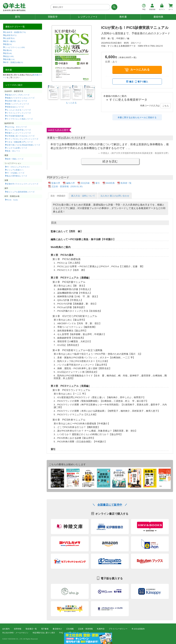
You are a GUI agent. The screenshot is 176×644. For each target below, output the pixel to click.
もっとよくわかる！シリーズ (19, 110)
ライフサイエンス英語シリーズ (20, 119)
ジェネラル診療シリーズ (17, 148)
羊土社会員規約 (138, 629)
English (86, 633)
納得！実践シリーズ (15, 159)
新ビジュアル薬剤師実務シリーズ (21, 192)
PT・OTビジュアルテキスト (18, 167)
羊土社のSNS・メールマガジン (15, 633)
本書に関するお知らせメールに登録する (137, 117)
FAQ (61, 633)
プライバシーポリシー (118, 629)
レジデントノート (88, 17)
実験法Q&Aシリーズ (15, 107)
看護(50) (8, 44)
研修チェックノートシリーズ (19, 133)
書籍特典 (158, 17)
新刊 (17, 17)
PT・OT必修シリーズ (15, 173)
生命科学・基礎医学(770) (15, 32)
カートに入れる (137, 70)
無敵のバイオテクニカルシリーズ (21, 98)
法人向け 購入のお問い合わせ (115, 196)
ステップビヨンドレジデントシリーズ (22, 139)
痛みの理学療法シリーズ (17, 176)
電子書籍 (45, 629)
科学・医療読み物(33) (14, 62)
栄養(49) (8, 50)
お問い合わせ (73, 633)
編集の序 (71, 183)
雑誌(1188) (9, 56)
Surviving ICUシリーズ (17, 127)
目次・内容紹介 (58, 196)
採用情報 (18, 629)
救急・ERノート (13, 151)
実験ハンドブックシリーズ (18, 104)
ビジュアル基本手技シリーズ (19, 130)
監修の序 (56, 183)
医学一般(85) (10, 41)
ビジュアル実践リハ (15, 170)
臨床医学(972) (11, 35)
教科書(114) (10, 59)
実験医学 (53, 17)
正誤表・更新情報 (85, 629)
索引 (98, 183)
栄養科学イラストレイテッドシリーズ (22, 184)
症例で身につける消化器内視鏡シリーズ (23, 145)
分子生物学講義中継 (15, 116)
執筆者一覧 (126, 183)
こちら (166, 106)
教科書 (123, 17)
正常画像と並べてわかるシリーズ (21, 136)
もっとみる (71, 103)
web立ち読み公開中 (58, 130)
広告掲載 (70, 629)
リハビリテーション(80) (15, 47)
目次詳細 (85, 183)
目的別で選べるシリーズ (17, 101)
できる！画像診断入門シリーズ (20, 142)
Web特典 (110, 183)
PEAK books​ (12, 200)
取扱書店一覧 (31, 629)
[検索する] (114, 7)
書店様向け (57, 629)
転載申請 (101, 629)
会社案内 (6, 629)
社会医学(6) (10, 38)
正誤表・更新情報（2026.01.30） (68, 186)
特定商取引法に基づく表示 (44, 633)
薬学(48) (8, 53)
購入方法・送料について (83, 196)
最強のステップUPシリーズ (18, 95)
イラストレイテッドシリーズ (19, 113)
